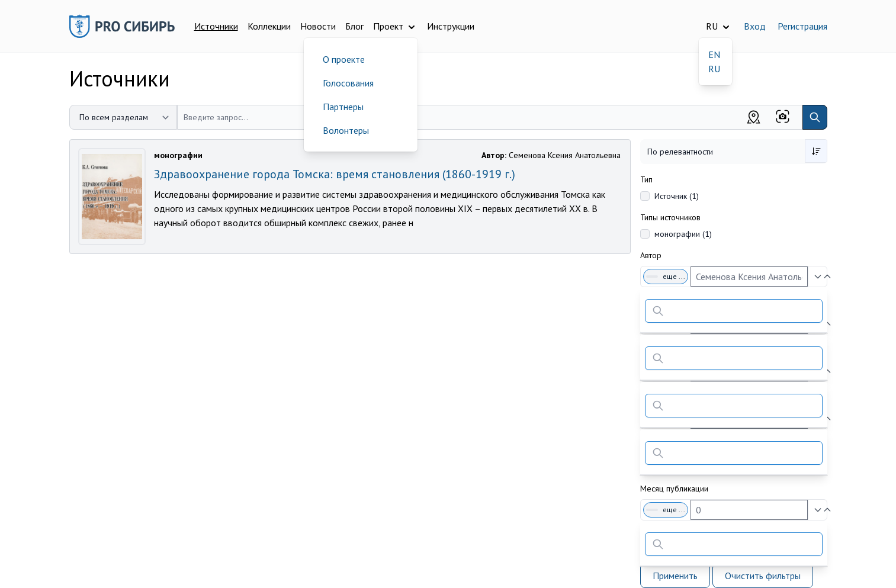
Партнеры (343, 107)
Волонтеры (346, 130)
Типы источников (670, 217)
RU (714, 69)
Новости (318, 26)
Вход (755, 26)
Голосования (348, 83)
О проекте (344, 59)
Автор (651, 255)
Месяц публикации (674, 489)
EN (714, 54)
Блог (354, 26)
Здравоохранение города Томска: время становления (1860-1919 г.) (335, 174)
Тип (646, 179)
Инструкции (451, 26)
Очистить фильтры (763, 576)
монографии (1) (683, 234)
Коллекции (269, 26)
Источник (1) (677, 196)
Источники (216, 26)
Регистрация (802, 26)
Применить (675, 576)
